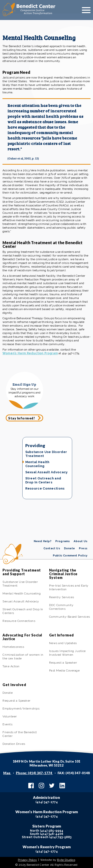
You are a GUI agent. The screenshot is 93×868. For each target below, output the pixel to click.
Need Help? (43, 541)
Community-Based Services (70, 617)
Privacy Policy (27, 860)
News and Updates (63, 643)
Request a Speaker (63, 663)
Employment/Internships (21, 709)
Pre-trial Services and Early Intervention (69, 587)
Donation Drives (14, 744)
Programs (63, 541)
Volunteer (10, 716)
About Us (80, 541)
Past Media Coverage (64, 671)
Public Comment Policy (70, 556)
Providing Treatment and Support (22, 572)
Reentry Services (62, 597)
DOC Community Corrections (61, 607)
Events (7, 724)
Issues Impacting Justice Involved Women (67, 653)
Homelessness (13, 647)
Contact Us (52, 548)
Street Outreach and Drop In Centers (43, 480)
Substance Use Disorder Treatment (46, 454)
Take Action (11, 666)
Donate (69, 548)
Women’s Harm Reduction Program (30, 353)
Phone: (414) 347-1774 (34, 773)
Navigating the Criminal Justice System (63, 574)
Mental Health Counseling (37, 464)
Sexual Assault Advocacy (46, 472)
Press (83, 548)
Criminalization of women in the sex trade (23, 657)
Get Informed (62, 635)
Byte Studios (66, 860)
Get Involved (14, 685)
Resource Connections (45, 488)
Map (7, 773)
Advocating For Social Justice (22, 637)
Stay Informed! (22, 418)
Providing (35, 445)
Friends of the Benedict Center (20, 734)
